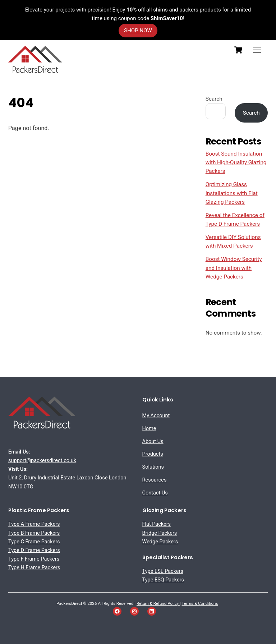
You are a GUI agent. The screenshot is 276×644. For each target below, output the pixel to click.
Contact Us (155, 493)
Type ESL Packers (163, 571)
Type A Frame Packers (34, 524)
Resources (155, 480)
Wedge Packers (160, 542)
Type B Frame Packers (34, 533)
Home (149, 429)
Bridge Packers (160, 533)
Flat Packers (157, 524)
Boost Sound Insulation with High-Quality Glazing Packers (236, 163)
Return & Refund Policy (158, 603)
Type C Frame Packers (34, 542)
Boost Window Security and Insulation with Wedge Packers (234, 268)
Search (214, 99)
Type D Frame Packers (34, 550)
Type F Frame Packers (34, 559)
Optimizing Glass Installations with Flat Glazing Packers (232, 193)
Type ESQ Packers (163, 580)
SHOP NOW (138, 31)
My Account (156, 416)
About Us (153, 441)
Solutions (153, 467)
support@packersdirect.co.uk (42, 461)
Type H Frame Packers (34, 568)
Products (153, 454)
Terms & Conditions (200, 603)
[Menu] (257, 50)
